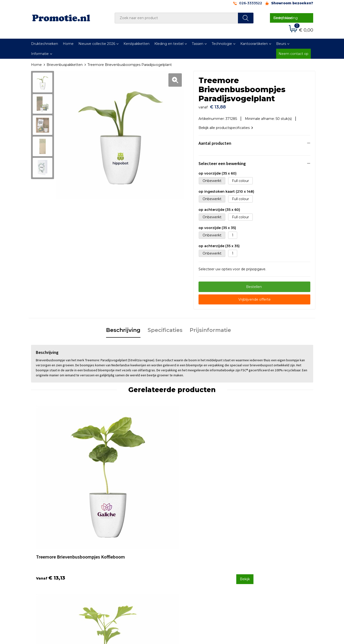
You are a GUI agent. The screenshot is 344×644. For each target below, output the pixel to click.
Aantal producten (215, 141)
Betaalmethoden (192, 551)
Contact (185, 545)
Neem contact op (293, 54)
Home (68, 44)
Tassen (198, 44)
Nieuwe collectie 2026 (97, 44)
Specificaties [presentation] (165, 328)
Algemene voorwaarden (268, 545)
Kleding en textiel (169, 44)
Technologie (222, 44)
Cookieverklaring (262, 551)
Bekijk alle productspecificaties (226, 125)
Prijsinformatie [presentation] (210, 328)
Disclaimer (256, 564)
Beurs (281, 44)
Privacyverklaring (262, 557)
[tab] (123, 328)
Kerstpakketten (137, 44)
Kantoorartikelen (254, 44)
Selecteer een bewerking (222, 161)
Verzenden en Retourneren (201, 557)
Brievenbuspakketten (65, 65)
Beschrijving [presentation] (123, 328)
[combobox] (176, 18)
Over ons (116, 545)
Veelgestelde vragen (125, 551)
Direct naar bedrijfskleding (286, 18)
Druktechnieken (45, 44)
